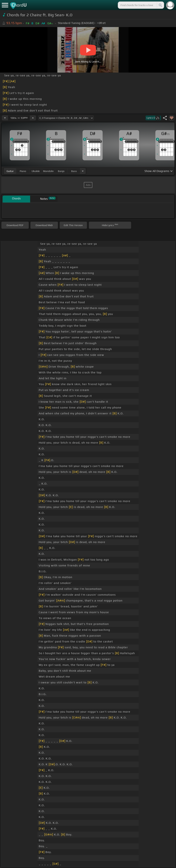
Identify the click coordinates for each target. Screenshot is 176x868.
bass (74, 171)
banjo (61, 171)
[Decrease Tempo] (5, 118)
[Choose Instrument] (83, 171)
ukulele (36, 171)
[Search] (160, 5)
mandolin (48, 171)
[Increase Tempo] (33, 118)
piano (23, 171)
